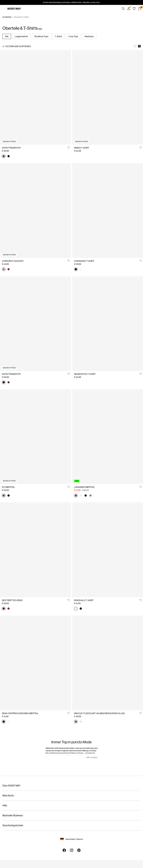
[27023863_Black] (4, 722)
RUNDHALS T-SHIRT (84, 600)
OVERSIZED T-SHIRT (84, 261)
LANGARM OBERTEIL (84, 487)
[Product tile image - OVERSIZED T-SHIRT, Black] (108, 210)
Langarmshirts (21, 36)
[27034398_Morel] (4, 270)
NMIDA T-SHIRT (82, 148)
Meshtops (89, 36)
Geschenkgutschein (13, 825)
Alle (7, 36)
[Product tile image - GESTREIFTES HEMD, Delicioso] (35, 550)
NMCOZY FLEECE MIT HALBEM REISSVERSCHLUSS (99, 713)
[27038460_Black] (9, 156)
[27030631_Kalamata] (76, 722)
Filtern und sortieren (18, 46)
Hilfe (5, 806)
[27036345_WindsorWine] (4, 496)
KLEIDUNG (7, 17)
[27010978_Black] (81, 609)
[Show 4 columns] (135, 46)
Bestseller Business (13, 815)
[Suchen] (123, 9)
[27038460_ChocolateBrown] (4, 156)
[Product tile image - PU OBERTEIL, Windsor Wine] (35, 437)
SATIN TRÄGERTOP (11, 148)
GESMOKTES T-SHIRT (85, 374)
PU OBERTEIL (8, 487)
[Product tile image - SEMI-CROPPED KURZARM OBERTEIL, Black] (35, 663)
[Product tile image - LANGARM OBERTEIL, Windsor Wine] (108, 437)
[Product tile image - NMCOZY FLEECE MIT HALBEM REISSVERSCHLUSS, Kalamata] (108, 663)
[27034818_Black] (86, 496)
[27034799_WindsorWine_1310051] (9, 609)
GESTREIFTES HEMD (12, 600)
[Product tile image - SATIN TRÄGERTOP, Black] (35, 324)
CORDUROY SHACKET (13, 261)
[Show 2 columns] (139, 46)
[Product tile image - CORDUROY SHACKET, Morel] (35, 210)
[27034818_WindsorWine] (76, 496)
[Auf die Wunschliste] (69, 147)
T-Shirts (58, 36)
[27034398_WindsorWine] (9, 270)
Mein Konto (8, 796)
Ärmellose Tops (41, 36)
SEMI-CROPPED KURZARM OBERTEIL (20, 713)
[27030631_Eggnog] (81, 722)
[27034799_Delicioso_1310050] (4, 609)
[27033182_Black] (76, 270)
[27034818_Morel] (91, 496)
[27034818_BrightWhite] (81, 496)
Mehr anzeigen (92, 757)
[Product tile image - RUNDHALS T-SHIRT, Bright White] (108, 550)
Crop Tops (73, 36)
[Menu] (3, 9)
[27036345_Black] (9, 496)
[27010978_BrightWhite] (76, 609)
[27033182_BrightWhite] (81, 270)
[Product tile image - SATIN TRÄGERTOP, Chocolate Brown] (35, 97)
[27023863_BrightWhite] (9, 722)
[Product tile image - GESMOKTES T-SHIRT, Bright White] (108, 324)
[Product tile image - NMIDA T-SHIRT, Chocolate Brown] (108, 97)
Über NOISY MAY (11, 786)
